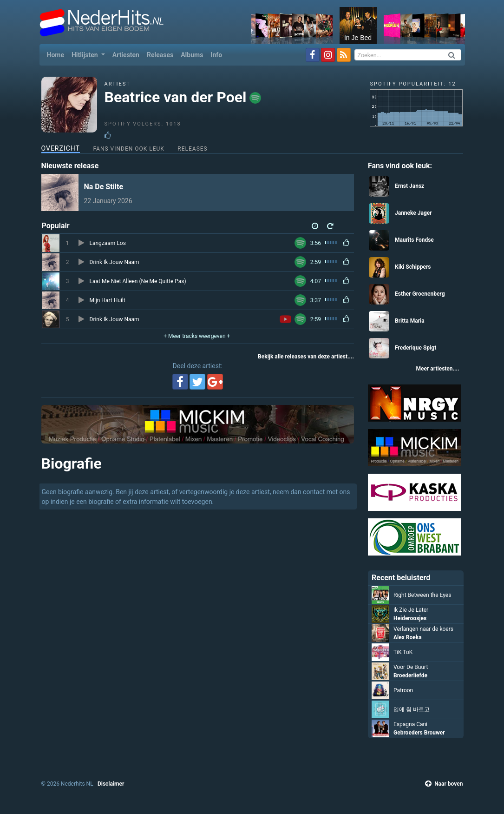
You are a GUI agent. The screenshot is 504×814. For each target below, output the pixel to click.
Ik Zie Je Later (411, 610)
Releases (160, 55)
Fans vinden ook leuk (128, 149)
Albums (192, 55)
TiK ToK (403, 652)
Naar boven (444, 784)
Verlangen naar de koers (423, 629)
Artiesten (126, 55)
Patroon (403, 690)
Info (216, 55)
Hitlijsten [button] (85, 55)
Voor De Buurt (411, 667)
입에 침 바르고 (412, 709)
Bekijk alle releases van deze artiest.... (306, 357)
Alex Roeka (408, 637)
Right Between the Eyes (422, 595)
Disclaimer (111, 784)
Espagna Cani (410, 724)
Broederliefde (410, 675)
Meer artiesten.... (437, 369)
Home (57, 54)
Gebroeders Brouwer (419, 733)
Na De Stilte (104, 187)
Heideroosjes (410, 618)
